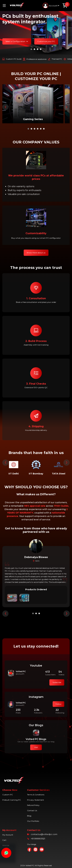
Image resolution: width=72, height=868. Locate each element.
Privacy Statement (36, 800)
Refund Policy (33, 805)
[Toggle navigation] (5, 6)
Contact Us (32, 810)
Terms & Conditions (36, 795)
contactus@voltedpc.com (44, 834)
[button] (31, 49)
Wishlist (6, 845)
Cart (4, 840)
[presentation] (5, 107)
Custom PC (8, 795)
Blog (29, 816)
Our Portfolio (33, 821)
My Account (8, 835)
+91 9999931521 (38, 839)
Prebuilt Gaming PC (12, 800)
